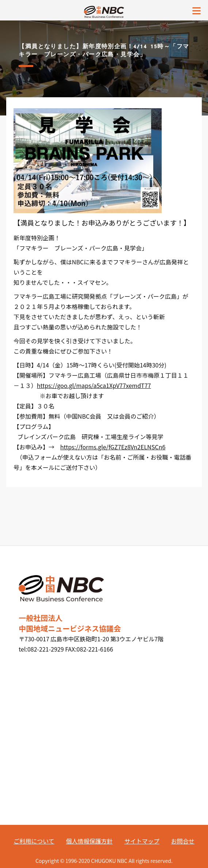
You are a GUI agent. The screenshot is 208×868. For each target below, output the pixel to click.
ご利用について (34, 841)
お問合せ (183, 841)
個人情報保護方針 (89, 841)
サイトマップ (142, 841)
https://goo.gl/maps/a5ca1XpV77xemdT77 (94, 385)
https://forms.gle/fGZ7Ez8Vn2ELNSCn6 (113, 447)
